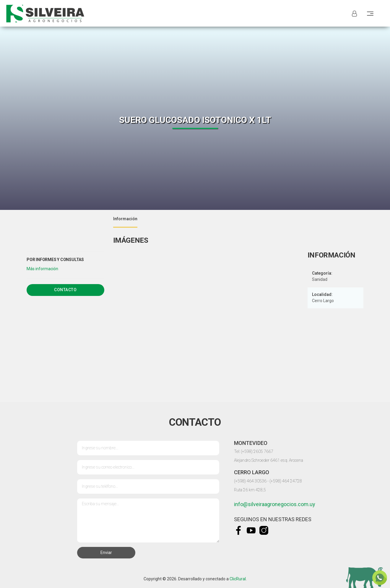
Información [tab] (125, 219)
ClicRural (238, 579)
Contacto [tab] (65, 290)
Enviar (106, 553)
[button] (42, 269)
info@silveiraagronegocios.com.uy (275, 504)
